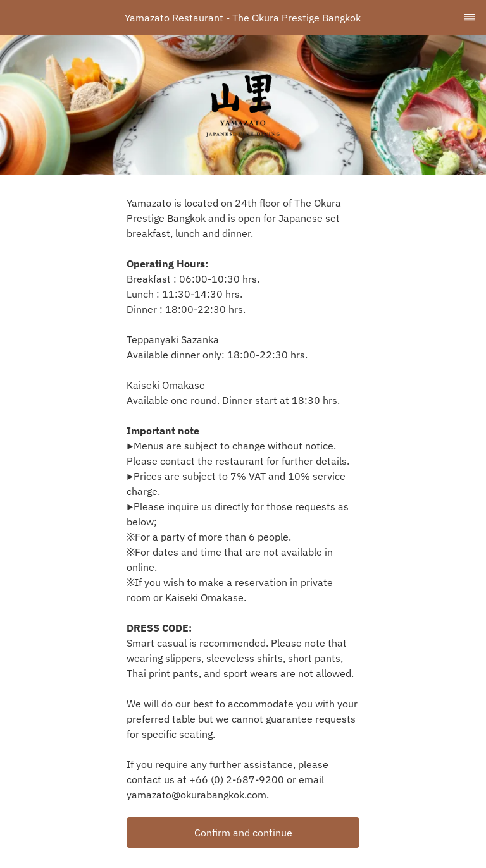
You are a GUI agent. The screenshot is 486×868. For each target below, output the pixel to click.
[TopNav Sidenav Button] (470, 18)
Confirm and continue (243, 833)
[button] (243, 833)
